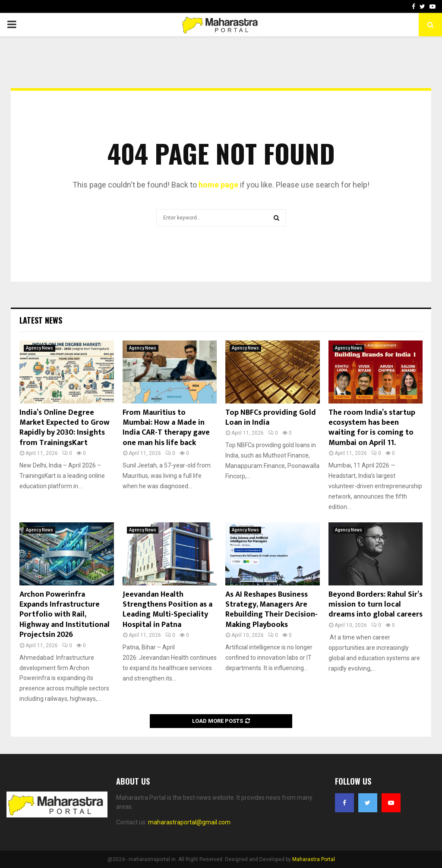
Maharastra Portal (314, 859)
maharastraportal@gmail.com (189, 822)
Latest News (41, 320)
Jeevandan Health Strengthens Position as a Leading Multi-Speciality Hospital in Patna (167, 610)
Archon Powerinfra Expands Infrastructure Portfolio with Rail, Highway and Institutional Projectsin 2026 (65, 615)
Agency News (39, 348)
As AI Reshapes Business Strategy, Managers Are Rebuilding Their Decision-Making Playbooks (272, 610)
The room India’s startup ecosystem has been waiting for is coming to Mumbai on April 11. (372, 428)
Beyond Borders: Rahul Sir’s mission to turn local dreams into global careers (376, 605)
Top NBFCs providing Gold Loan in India (271, 418)
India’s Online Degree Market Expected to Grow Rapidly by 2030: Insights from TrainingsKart (65, 428)
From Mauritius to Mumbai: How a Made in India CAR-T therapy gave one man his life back (166, 428)
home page (218, 185)
